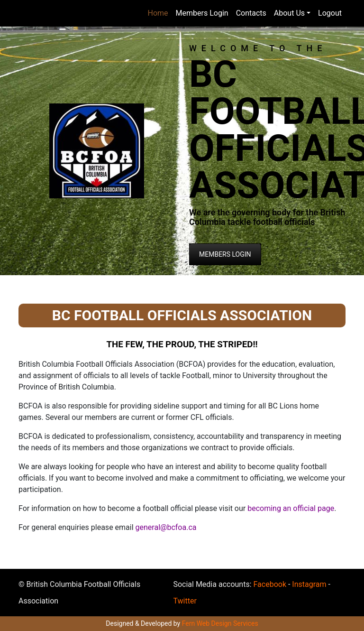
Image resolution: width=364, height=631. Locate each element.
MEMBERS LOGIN (225, 254)
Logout (330, 13)
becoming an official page (290, 508)
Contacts (251, 13)
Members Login (202, 13)
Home (158, 13)
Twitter (185, 601)
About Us (289, 13)
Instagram (309, 584)
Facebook (270, 584)
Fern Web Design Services (220, 623)
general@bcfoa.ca (166, 527)
